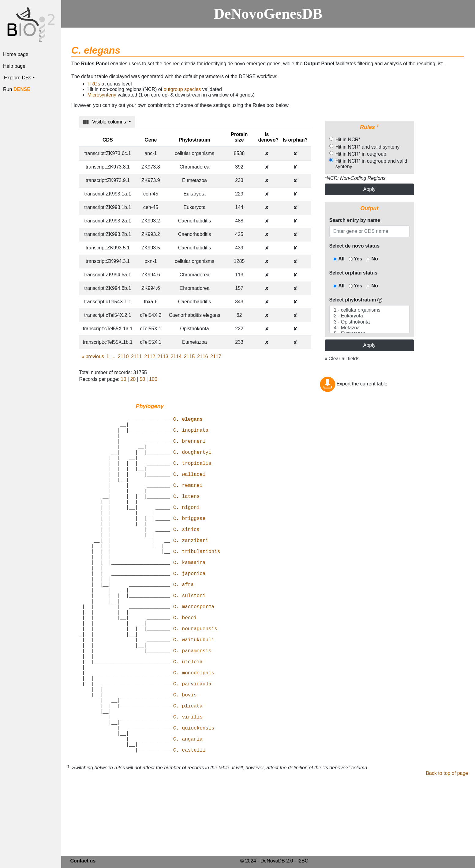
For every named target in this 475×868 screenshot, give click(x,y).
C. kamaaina (189, 597)
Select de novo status (355, 246)
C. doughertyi (192, 462)
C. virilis (188, 785)
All (339, 259)
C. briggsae (189, 543)
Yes (355, 259)
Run (17, 89)
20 (133, 379)
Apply (369, 189)
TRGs (94, 84)
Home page (16, 54)
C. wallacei (189, 489)
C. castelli (189, 826)
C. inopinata (191, 435)
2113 (163, 356)
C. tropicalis (192, 475)
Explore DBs (18, 78)
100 (153, 379)
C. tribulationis (197, 583)
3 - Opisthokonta (369, 322)
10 (124, 379)
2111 (137, 356)
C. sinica (186, 556)
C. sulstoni (189, 637)
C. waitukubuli (194, 691)
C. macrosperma (194, 650)
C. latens (186, 516)
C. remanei (188, 502)
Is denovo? (269, 137)
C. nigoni (186, 529)
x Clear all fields (342, 359)
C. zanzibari (191, 570)
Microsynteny (102, 95)
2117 (216, 356)
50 (142, 379)
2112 (150, 356)
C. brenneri (189, 448)
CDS (108, 140)
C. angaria (188, 812)
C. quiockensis (194, 799)
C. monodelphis (194, 731)
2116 (203, 356)
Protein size (239, 137)
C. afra (183, 624)
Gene (151, 140)
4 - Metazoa (369, 328)
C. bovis (185, 758)
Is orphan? (295, 140)
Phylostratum (194, 140)
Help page (14, 66)
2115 (189, 356)
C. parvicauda (192, 745)
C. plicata (188, 772)
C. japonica (189, 610)
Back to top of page (447, 849)
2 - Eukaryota (369, 316)
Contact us (83, 862)
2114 (176, 356)
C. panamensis (192, 704)
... (113, 356)
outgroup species (182, 89)
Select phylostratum (356, 300)
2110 (123, 356)
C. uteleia (188, 718)
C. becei (185, 664)
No (372, 259)
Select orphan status (353, 273)
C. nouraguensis (195, 677)
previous (93, 356)
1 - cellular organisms (369, 310)
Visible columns (105, 122)
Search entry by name (355, 220)
